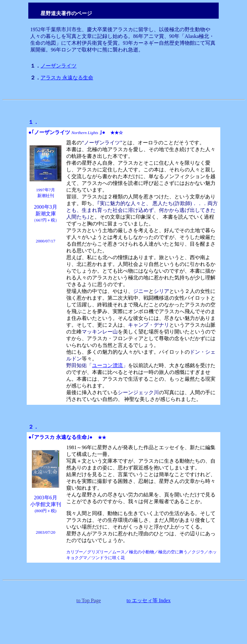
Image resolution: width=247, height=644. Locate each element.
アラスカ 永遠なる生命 (67, 78)
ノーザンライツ (59, 66)
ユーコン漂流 (107, 365)
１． (33, 122)
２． (33, 427)
